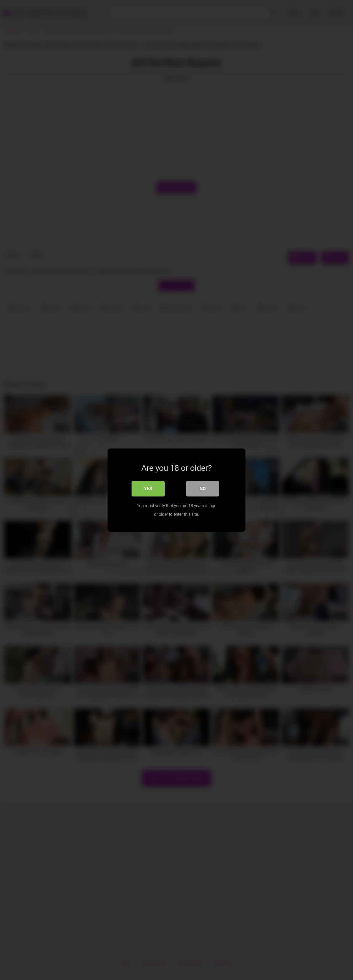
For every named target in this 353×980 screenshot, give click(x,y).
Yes (148, 489)
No (203, 489)
